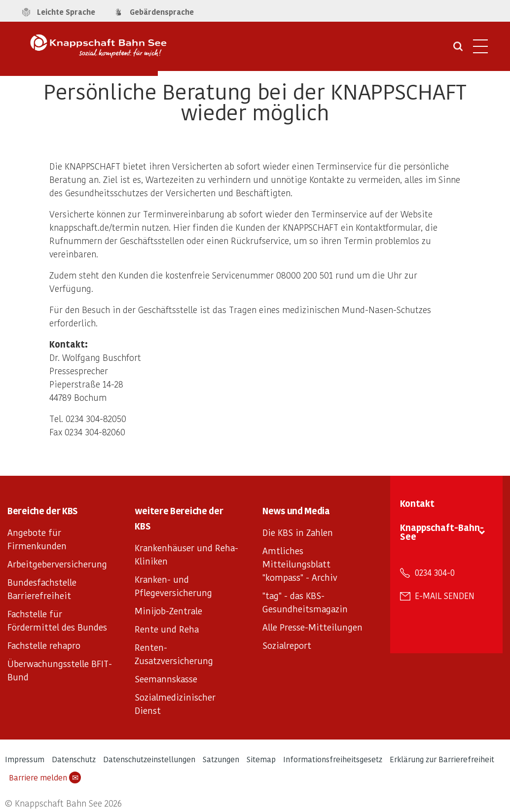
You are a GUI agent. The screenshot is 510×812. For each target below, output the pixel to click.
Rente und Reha (167, 629)
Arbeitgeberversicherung (57, 564)
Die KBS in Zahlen (298, 532)
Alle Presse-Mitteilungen (312, 627)
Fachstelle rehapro (44, 645)
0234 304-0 (435, 572)
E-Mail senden (445, 596)
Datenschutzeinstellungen (149, 759)
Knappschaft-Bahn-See (442, 532)
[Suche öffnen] (458, 50)
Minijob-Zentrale (168, 611)
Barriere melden (45, 777)
